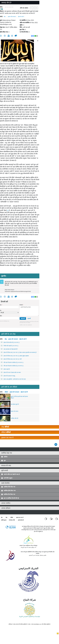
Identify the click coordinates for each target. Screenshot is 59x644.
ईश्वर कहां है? (5, 369)
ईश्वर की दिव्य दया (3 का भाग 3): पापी (11, 359)
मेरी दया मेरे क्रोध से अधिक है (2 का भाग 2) (12, 366)
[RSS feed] (57, 519)
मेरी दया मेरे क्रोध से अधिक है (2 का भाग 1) (12, 362)
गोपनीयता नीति (12, 520)
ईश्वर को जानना (15, 411)
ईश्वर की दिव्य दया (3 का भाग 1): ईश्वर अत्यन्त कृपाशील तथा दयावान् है (19, 352)
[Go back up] (56, 444)
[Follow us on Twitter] (51, 519)
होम (2, 517)
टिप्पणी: (22, 305)
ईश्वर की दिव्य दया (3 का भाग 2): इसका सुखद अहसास (15, 356)
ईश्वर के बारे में (21, 17)
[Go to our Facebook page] (46, 519)
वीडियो (6, 392)
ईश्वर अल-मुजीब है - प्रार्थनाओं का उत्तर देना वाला (13, 379)
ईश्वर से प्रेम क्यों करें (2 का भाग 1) (10, 342)
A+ (36, 8)
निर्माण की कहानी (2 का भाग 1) (10, 346)
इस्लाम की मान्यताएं (12, 17)
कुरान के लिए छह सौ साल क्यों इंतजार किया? (19, 397)
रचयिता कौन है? (15, 418)
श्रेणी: (1, 17)
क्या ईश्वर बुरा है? (15, 404)
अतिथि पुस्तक (4, 520)
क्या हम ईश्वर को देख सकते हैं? (9, 349)
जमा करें (23, 318)
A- (31, 8)
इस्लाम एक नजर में (20, 517)
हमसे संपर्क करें (21, 520)
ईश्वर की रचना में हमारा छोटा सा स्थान (11, 372)
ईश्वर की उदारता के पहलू (8, 376)
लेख (5, 17)
